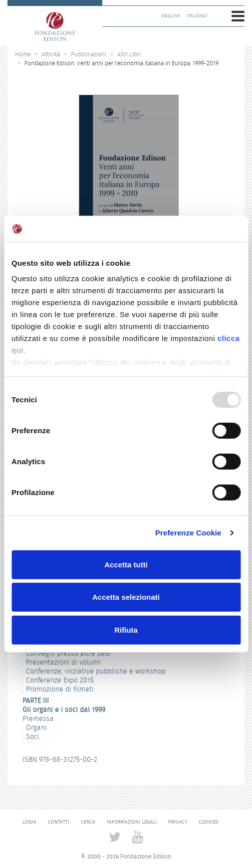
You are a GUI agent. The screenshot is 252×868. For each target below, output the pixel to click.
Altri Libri (129, 54)
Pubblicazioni (89, 54)
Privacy (178, 822)
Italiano (197, 16)
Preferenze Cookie (188, 533)
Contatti (59, 822)
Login (29, 822)
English (171, 16)
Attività (51, 54)
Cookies (208, 822)
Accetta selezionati (126, 597)
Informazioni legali (132, 822)
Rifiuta (126, 630)
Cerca (88, 822)
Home (23, 54)
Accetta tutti (126, 565)
